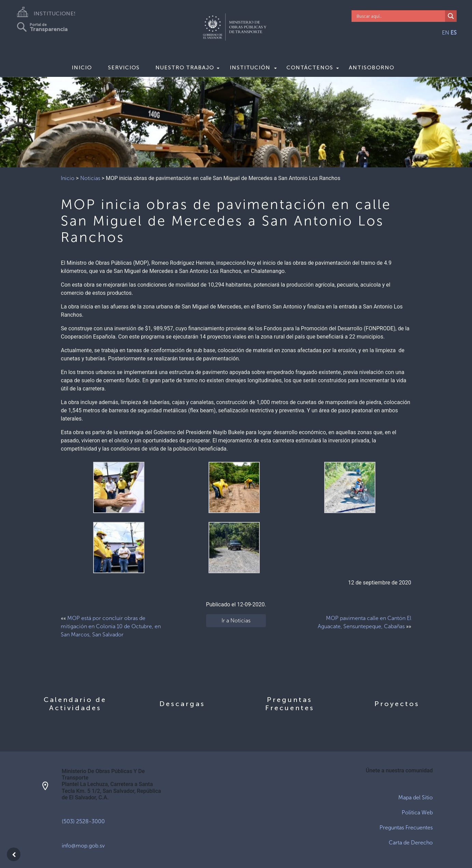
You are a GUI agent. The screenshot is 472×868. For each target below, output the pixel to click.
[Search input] (400, 16)
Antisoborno (371, 67)
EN (446, 33)
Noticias (90, 178)
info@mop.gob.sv (83, 846)
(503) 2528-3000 (83, 821)
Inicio (82, 67)
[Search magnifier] (451, 16)
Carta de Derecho (411, 843)
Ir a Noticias (236, 621)
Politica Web (417, 812)
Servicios (124, 67)
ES (454, 33)
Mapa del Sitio (416, 797)
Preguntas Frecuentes (406, 828)
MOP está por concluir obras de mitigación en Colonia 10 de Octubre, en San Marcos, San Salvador (111, 626)
